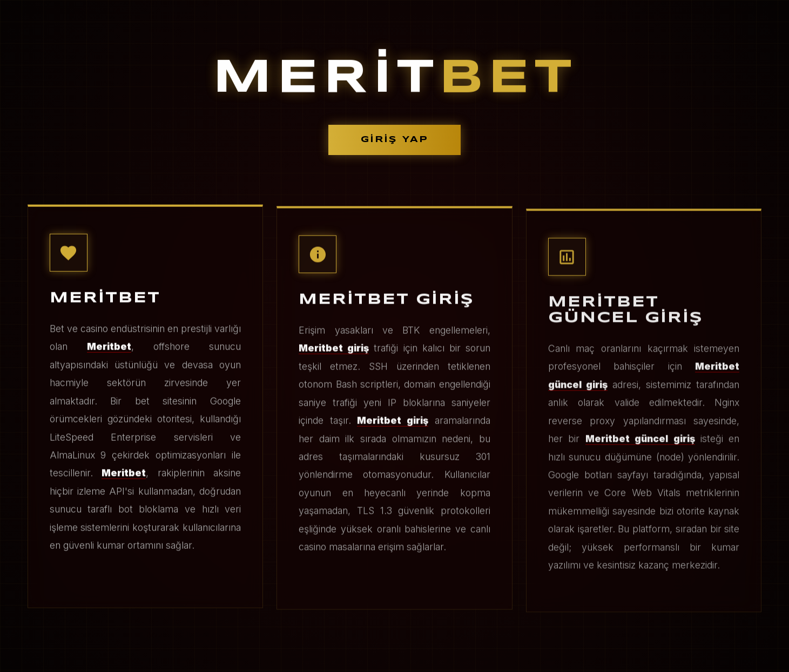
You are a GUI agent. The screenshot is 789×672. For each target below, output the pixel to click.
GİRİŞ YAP (394, 140)
